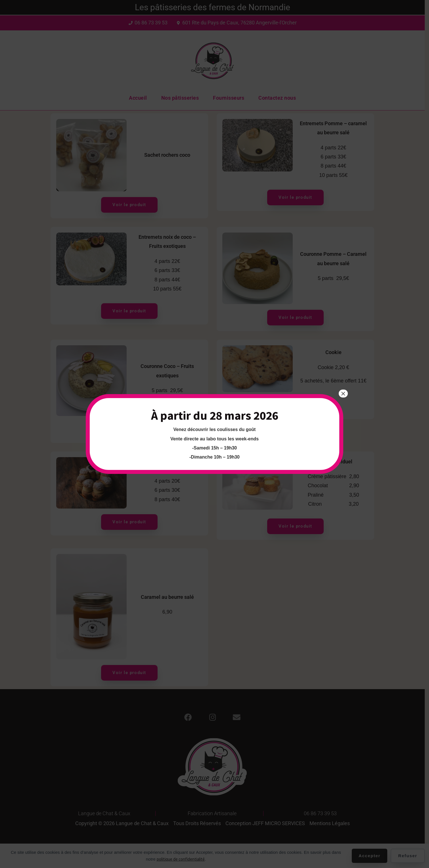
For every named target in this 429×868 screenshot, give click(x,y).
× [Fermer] (343, 394)
